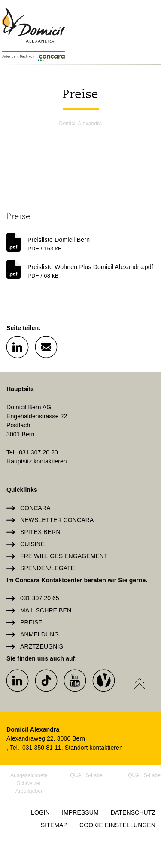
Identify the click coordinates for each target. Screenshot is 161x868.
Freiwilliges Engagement (64, 556)
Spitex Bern (40, 532)
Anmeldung (39, 634)
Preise (31, 622)
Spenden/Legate (47, 568)
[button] (17, 346)
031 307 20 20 (38, 452)
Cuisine (32, 544)
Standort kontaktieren (94, 748)
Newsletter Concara (57, 520)
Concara (35, 508)
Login (40, 812)
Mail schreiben (46, 610)
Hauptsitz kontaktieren (37, 461)
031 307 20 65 (40, 598)
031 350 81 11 (42, 748)
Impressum (80, 812)
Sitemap (54, 825)
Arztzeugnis (42, 646)
